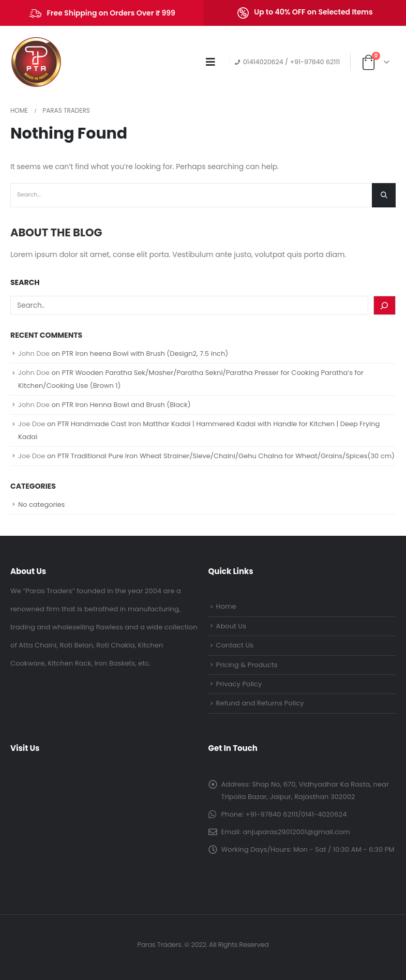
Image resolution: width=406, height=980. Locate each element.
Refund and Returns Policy (260, 703)
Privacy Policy (239, 684)
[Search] (385, 305)
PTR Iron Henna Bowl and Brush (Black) (126, 405)
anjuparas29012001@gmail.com (296, 832)
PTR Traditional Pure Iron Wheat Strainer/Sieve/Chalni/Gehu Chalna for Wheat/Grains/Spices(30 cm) (226, 456)
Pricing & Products (247, 665)
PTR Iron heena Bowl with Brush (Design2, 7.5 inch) (145, 353)
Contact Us (235, 645)
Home (226, 606)
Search (25, 283)
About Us (231, 626)
